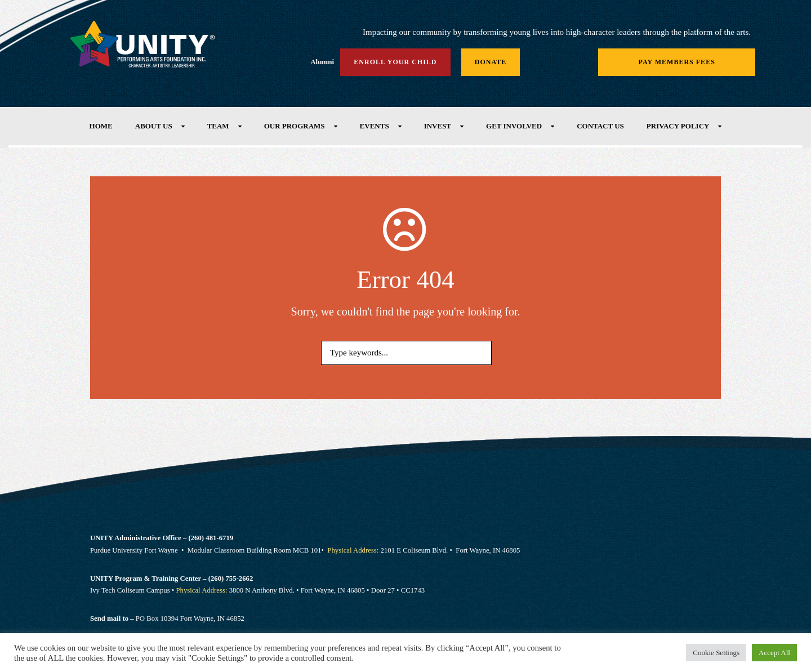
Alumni (322, 62)
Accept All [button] (774, 653)
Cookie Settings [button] (716, 653)
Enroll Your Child (395, 62)
